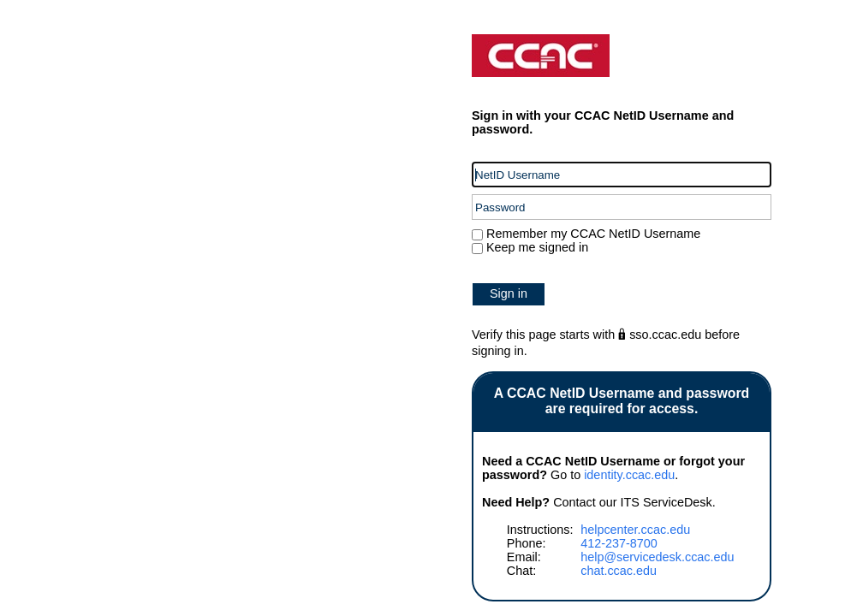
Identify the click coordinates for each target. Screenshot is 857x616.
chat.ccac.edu (619, 571)
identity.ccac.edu (629, 475)
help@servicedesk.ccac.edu (657, 557)
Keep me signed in (537, 247)
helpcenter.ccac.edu (635, 530)
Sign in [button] (509, 293)
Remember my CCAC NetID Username (592, 234)
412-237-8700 (619, 543)
